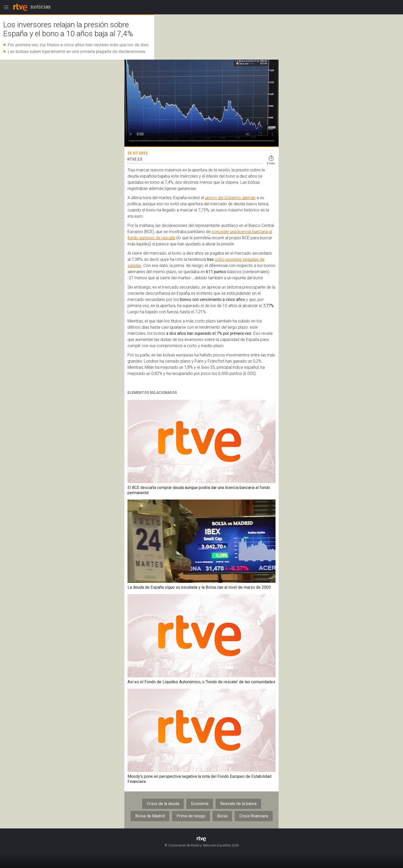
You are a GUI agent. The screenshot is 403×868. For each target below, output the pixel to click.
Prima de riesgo (191, 816)
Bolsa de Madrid (150, 816)
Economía (200, 804)
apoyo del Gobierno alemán (230, 198)
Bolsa (222, 816)
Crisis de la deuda (163, 804)
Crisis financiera (254, 816)
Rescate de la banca (238, 804)
